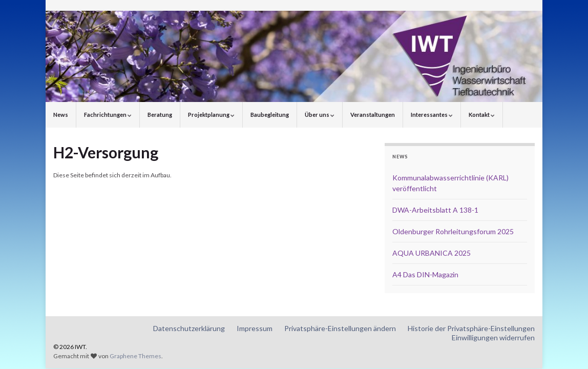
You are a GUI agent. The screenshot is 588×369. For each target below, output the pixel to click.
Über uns (320, 115)
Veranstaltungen (373, 115)
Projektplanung (211, 115)
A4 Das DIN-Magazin (425, 274)
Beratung (160, 115)
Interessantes (432, 115)
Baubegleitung (270, 115)
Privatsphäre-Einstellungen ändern (340, 328)
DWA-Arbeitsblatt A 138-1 (435, 210)
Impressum (255, 328)
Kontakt (482, 115)
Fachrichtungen (108, 115)
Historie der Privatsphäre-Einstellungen (471, 328)
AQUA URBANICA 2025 (432, 253)
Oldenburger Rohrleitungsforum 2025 (453, 231)
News (61, 115)
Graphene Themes (135, 356)
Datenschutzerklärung (189, 328)
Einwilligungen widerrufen (493, 337)
